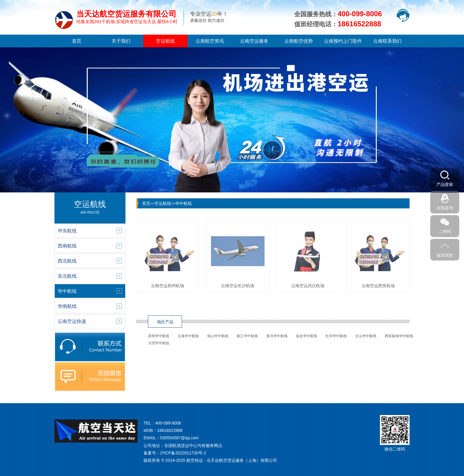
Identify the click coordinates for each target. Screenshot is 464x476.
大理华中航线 (159, 343)
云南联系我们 (387, 41)
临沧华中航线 (307, 336)
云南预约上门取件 (343, 41)
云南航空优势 (299, 41)
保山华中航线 (218, 336)
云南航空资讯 (210, 41)
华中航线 (183, 203)
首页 (77, 41)
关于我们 (121, 41)
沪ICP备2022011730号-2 (183, 453)
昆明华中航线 (159, 336)
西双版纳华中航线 (399, 336)
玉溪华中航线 (188, 336)
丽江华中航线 (247, 336)
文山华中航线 (366, 336)
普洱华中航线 (277, 336)
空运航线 (165, 41)
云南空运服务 (254, 41)
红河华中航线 (336, 336)
